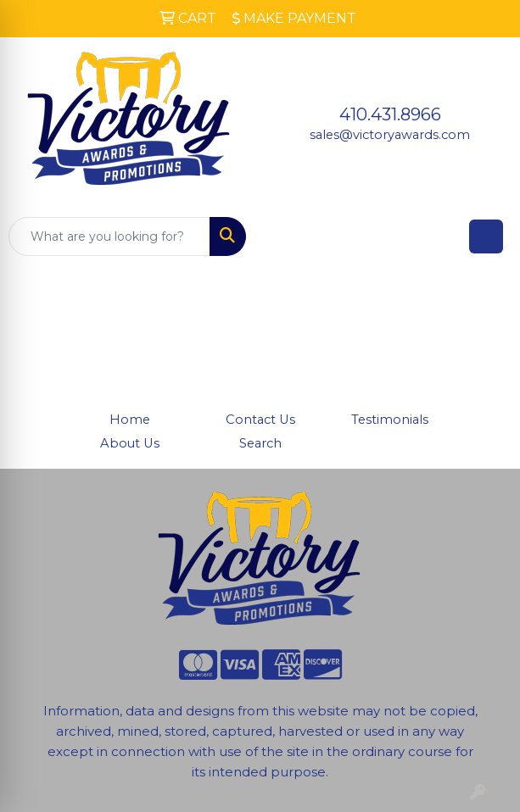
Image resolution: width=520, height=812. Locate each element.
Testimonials (390, 420)
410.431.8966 (390, 114)
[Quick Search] (109, 236)
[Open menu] (486, 236)
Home (130, 420)
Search (260, 443)
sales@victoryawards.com (390, 135)
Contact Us (260, 420)
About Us (130, 443)
